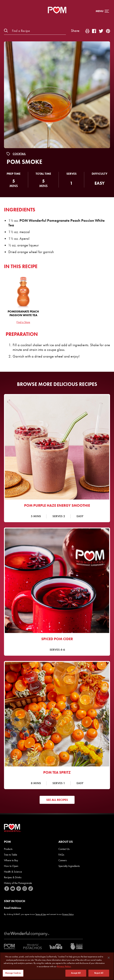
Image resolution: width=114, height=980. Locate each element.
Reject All (99, 973)
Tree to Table (11, 855)
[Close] (109, 958)
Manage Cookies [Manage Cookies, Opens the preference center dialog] (13, 973)
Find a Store (23, 322)
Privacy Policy (68, 914)
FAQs (61, 855)
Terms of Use (41, 914)
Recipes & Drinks (13, 877)
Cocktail (19, 154)
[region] (57, 966)
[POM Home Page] (57, 10)
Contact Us (64, 849)
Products (8, 849)
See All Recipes (57, 800)
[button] (102, 11)
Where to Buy (11, 860)
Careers (63, 860)
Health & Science (13, 872)
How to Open (11, 866)
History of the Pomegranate (18, 883)
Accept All (76, 973)
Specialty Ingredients (69, 866)
